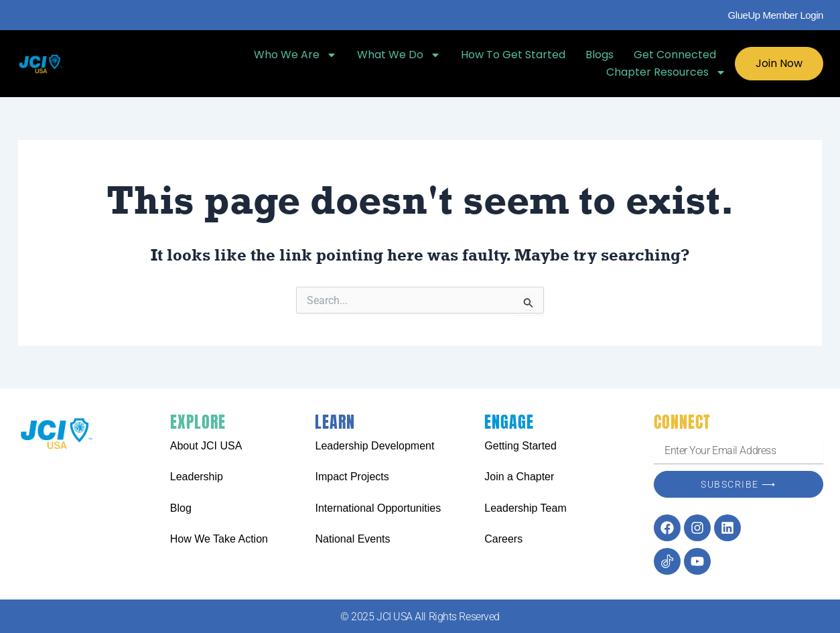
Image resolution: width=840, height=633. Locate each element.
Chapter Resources (666, 72)
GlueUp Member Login (776, 15)
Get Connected (675, 55)
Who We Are (295, 55)
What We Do (399, 55)
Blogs (600, 55)
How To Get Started (513, 55)
